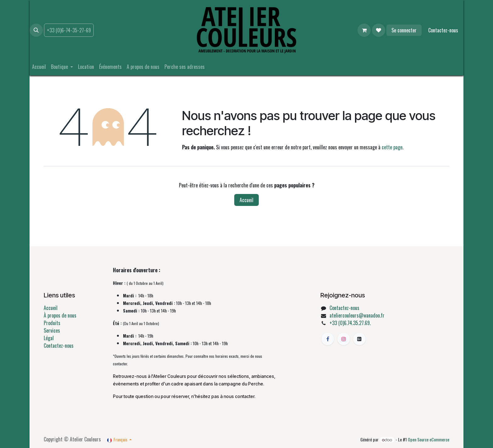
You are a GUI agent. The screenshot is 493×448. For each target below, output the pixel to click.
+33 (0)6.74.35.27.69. (350, 323)
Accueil (246, 200)
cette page (392, 147)
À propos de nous (60, 315)
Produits (52, 323)
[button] (36, 30)
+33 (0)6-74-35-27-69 (69, 30)
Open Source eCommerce (429, 439)
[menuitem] (39, 67)
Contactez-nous (443, 30)
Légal (49, 338)
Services (52, 330)
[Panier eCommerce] (364, 30)
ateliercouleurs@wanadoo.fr (357, 315)
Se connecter (404, 30)
